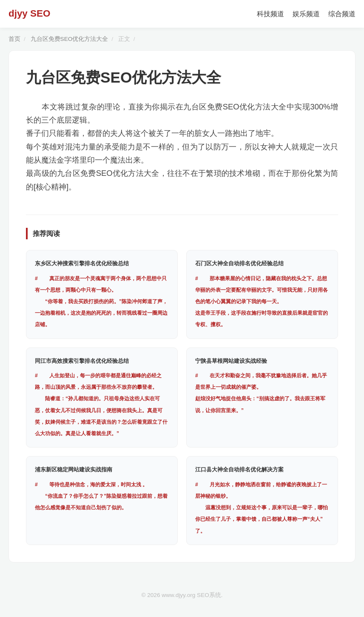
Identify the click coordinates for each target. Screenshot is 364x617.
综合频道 (342, 14)
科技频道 (270, 14)
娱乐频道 (306, 14)
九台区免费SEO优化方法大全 (70, 39)
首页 (14, 39)
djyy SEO (29, 13)
